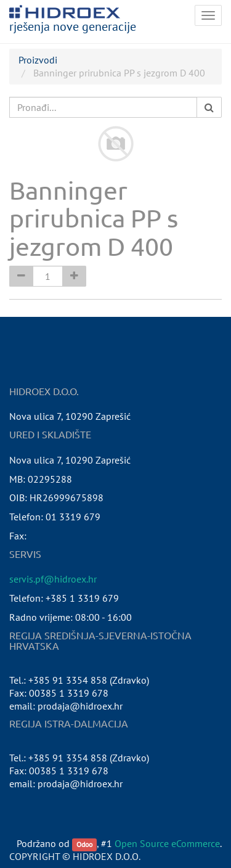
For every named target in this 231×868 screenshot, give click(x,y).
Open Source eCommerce (167, 843)
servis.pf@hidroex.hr (53, 579)
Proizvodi (38, 60)
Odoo (84, 844)
